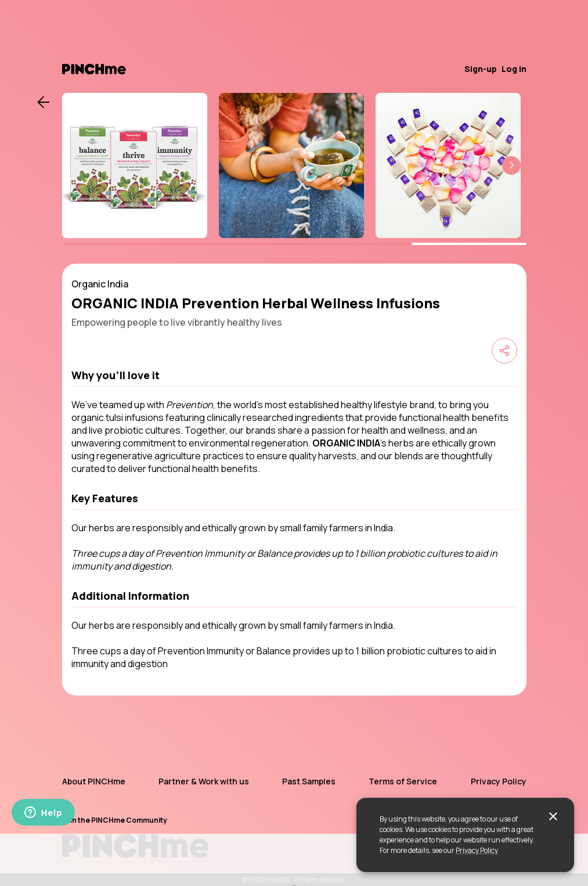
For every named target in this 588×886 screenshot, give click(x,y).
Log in (514, 69)
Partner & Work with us (204, 781)
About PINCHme (94, 781)
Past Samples (309, 781)
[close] (553, 816)
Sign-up (481, 69)
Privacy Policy (477, 850)
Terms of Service (403, 781)
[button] (511, 165)
